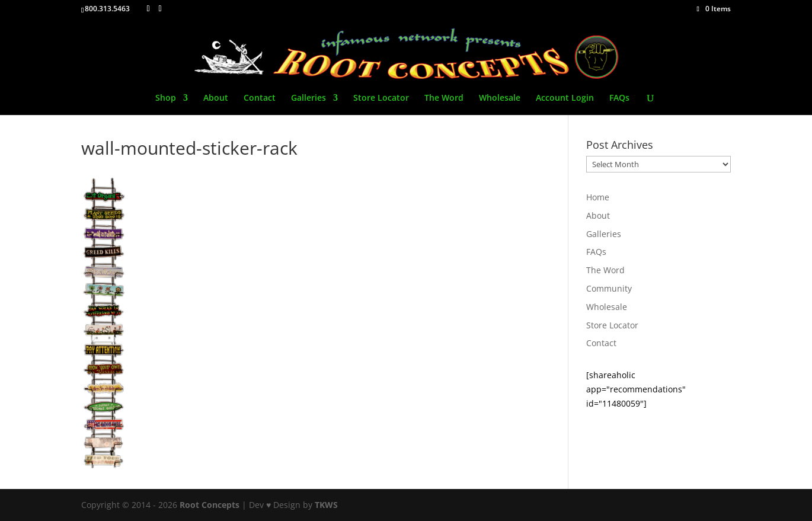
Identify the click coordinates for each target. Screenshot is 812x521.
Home (598, 197)
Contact (260, 98)
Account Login (565, 98)
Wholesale (500, 98)
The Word (444, 98)
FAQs (619, 98)
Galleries (309, 98)
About (216, 98)
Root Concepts (210, 505)
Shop (166, 98)
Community (609, 288)
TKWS (326, 505)
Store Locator (381, 98)
